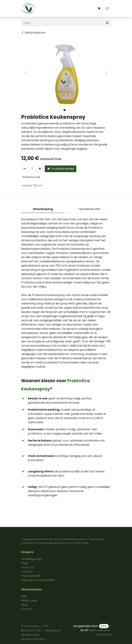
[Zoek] (107, 23)
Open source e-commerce (100, 632)
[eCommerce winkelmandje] (99, 8)
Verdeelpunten (32, 559)
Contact (27, 572)
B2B (24, 596)
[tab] (43, 209)
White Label (29, 601)
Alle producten (33, 33)
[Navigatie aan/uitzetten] (108, 9)
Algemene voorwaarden (38, 580)
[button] (26, 72)
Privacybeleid (30, 576)
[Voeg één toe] (40, 169)
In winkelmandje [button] (61, 169)
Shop (25, 563)
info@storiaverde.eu (34, 639)
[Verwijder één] (25, 169)
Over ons (27, 567)
